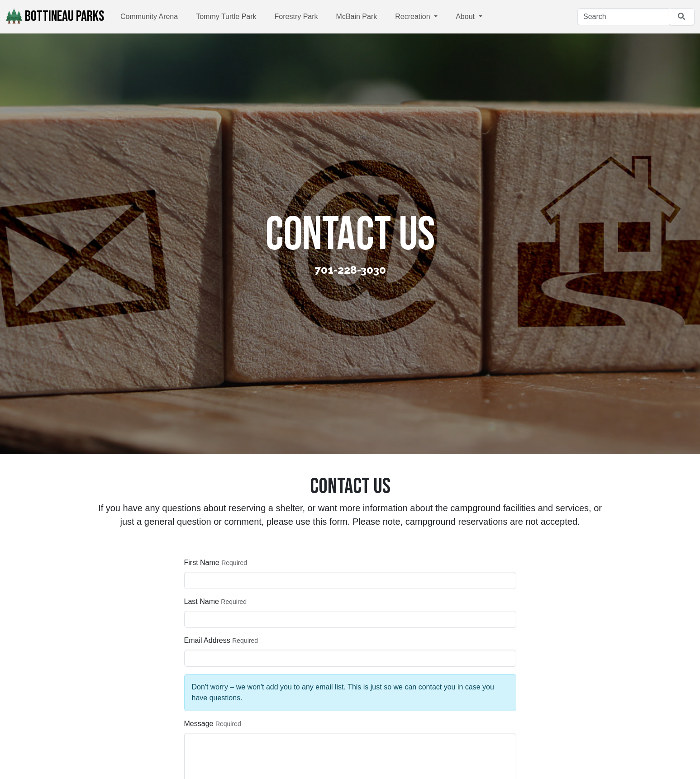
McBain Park (357, 17)
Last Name (202, 601)
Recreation (414, 17)
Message (199, 724)
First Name (202, 563)
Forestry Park (296, 17)
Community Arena (149, 17)
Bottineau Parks (55, 16)
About (466, 17)
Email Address (207, 640)
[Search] (623, 17)
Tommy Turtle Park (226, 17)
